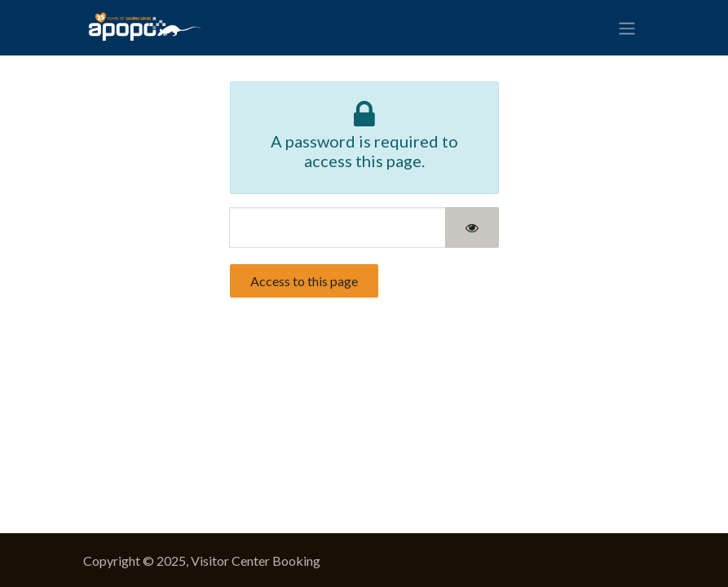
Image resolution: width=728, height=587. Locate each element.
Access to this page (304, 281)
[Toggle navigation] (627, 28)
